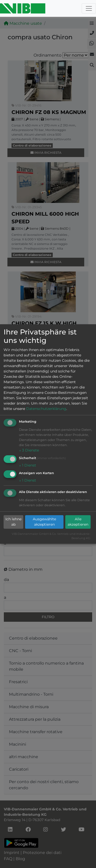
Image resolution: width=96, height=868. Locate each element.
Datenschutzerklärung (46, 409)
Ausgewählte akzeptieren (44, 522)
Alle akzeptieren (78, 522)
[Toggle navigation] (89, 8)
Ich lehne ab (13, 522)
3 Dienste (29, 450)
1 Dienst (28, 465)
